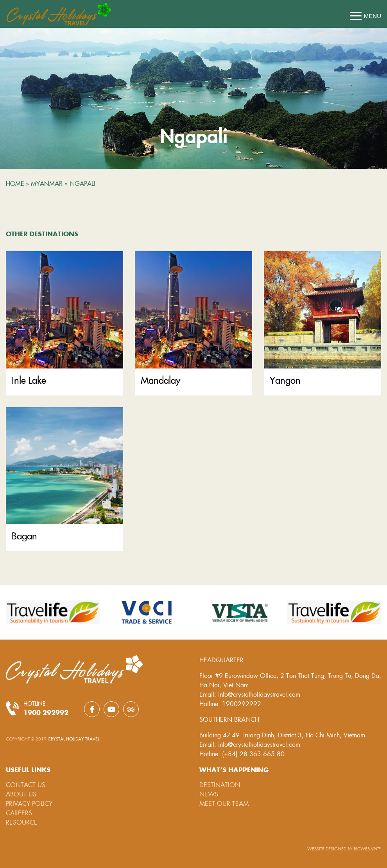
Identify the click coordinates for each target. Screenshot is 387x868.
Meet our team (224, 803)
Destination (220, 784)
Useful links (28, 769)
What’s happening (234, 769)
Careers (19, 813)
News (209, 794)
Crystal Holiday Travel (73, 739)
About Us (21, 794)
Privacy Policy (29, 803)
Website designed (327, 849)
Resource (22, 822)
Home (15, 183)
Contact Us (26, 784)
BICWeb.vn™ (367, 849)
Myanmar (47, 183)
